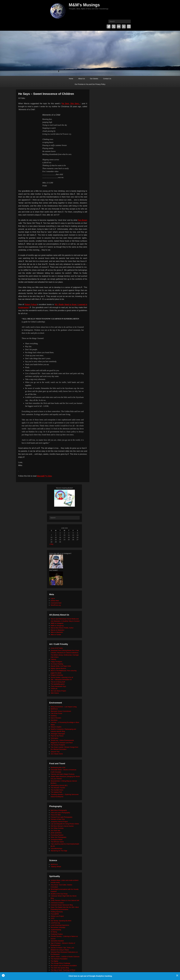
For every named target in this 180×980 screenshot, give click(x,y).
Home (71, 79)
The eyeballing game (58, 684)
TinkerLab (54, 689)
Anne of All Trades (57, 648)
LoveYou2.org (55, 923)
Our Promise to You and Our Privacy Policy (90, 84)
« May (51, 544)
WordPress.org (56, 605)
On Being (54, 932)
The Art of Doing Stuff (58, 682)
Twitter (114, 26)
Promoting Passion (57, 835)
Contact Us (107, 79)
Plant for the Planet (57, 736)
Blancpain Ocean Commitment (61, 711)
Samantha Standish (57, 941)
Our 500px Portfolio (57, 828)
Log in (53, 598)
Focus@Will (55, 914)
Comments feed (56, 603)
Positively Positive (57, 934)
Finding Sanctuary (57, 912)
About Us (82, 79)
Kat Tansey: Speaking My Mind (61, 921)
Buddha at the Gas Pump (59, 894)
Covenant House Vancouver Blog (62, 905)
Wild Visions (55, 693)
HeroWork (54, 720)
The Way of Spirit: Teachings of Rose (63, 970)
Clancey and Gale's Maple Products (63, 774)
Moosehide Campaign (58, 927)
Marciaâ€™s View (44, 476)
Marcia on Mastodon (58, 630)
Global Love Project (57, 916)
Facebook (109, 26)
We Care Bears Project (58, 691)
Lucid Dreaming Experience (60, 925)
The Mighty (54, 961)
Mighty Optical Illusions (58, 668)
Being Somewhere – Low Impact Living (64, 707)
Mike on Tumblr (56, 635)
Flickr (119, 26)
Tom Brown (82, 220)
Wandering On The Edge (59, 851)
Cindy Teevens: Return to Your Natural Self (65, 900)
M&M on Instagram (57, 623)
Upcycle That (55, 752)
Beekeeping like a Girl (58, 767)
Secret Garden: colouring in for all (62, 677)
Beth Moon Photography (59, 810)
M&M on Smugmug (57, 626)
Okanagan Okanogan (58, 734)
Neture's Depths (56, 727)
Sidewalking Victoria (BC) (59, 785)
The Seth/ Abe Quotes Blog (60, 968)
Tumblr (124, 26)
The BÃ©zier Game (57, 842)
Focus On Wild (56, 815)
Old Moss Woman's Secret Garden (62, 826)
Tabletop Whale (56, 867)
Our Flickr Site (55, 831)
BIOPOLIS (54, 709)
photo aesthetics (56, 833)
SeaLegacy (54, 738)
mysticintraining (56, 930)
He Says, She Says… (71, 104)
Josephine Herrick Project (59, 822)
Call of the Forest (56, 713)
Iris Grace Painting (57, 664)
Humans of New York (58, 819)
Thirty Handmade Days (58, 686)
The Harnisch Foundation (59, 959)
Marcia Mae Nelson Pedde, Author (62, 628)
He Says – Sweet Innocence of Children (46, 94)
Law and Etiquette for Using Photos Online (65, 824)
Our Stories (94, 79)
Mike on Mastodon (57, 632)
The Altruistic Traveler (58, 788)
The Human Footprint (58, 745)
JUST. (53, 918)
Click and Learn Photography (60, 813)
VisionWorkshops (56, 849)
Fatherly (53, 659)
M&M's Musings (84, 5)
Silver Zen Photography (59, 837)
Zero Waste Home (57, 754)
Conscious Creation (57, 903)
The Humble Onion (57, 790)
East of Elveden (56, 718)
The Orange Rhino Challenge (60, 963)
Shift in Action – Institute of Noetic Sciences (65, 957)
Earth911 (54, 716)
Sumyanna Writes (57, 840)
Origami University (57, 675)
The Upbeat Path (56, 792)
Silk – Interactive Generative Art (61, 680)
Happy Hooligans (56, 662)
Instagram (129, 26)
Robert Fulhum (31, 304)
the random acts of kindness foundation (64, 966)
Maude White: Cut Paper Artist (61, 666)
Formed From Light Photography (62, 817)
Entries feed (55, 601)
